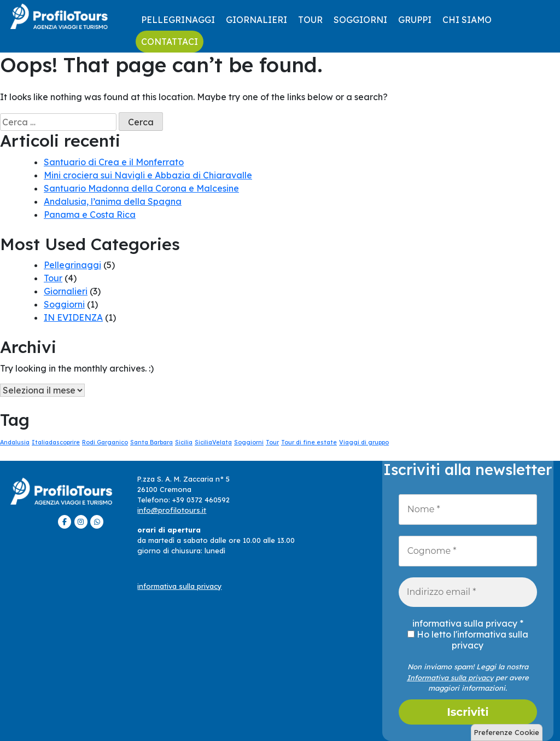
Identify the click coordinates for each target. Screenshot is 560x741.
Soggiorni (360, 20)
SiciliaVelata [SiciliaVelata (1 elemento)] (213, 442)
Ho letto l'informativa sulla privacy (468, 640)
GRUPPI (415, 20)
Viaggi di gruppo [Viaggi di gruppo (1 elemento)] (364, 442)
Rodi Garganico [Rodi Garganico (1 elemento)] (105, 442)
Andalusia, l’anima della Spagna (113, 201)
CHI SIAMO (467, 20)
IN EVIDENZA (73, 317)
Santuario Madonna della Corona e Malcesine (141, 188)
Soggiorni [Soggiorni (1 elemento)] (249, 442)
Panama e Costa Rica (90, 215)
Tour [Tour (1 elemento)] (272, 442)
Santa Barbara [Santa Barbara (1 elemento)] (151, 442)
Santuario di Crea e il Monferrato (114, 162)
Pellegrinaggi (178, 20)
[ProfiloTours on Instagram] (81, 522)
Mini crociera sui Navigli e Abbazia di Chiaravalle (148, 175)
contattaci (170, 42)
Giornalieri (256, 20)
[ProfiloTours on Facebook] (65, 522)
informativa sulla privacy (179, 586)
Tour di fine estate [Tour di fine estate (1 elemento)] (309, 442)
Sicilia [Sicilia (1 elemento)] (184, 442)
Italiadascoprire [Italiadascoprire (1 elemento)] (56, 442)
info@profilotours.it (172, 510)
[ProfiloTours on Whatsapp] (97, 522)
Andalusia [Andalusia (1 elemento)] (15, 442)
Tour (310, 20)
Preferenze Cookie (507, 732)
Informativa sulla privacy (450, 678)
